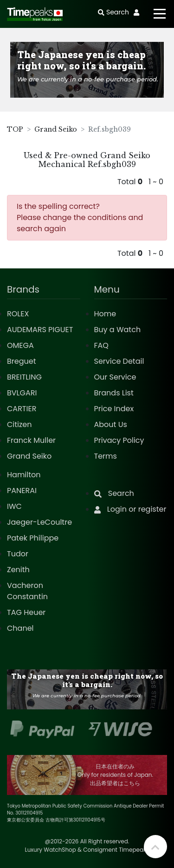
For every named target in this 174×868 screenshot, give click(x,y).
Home (105, 314)
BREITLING (24, 377)
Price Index (114, 409)
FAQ (101, 345)
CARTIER (22, 409)
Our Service (115, 377)
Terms (106, 456)
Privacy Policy (119, 440)
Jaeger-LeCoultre (39, 522)
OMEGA (20, 345)
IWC (14, 506)
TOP (15, 129)
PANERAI (22, 491)
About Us (111, 424)
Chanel (20, 628)
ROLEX (18, 314)
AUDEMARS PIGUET (40, 330)
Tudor (18, 554)
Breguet (22, 361)
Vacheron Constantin (27, 591)
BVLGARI (22, 393)
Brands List (114, 393)
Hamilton (24, 475)
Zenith (18, 570)
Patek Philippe (33, 538)
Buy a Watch (118, 330)
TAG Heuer (26, 612)
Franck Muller (31, 440)
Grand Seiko (56, 129)
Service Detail (119, 361)
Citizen (19, 424)
